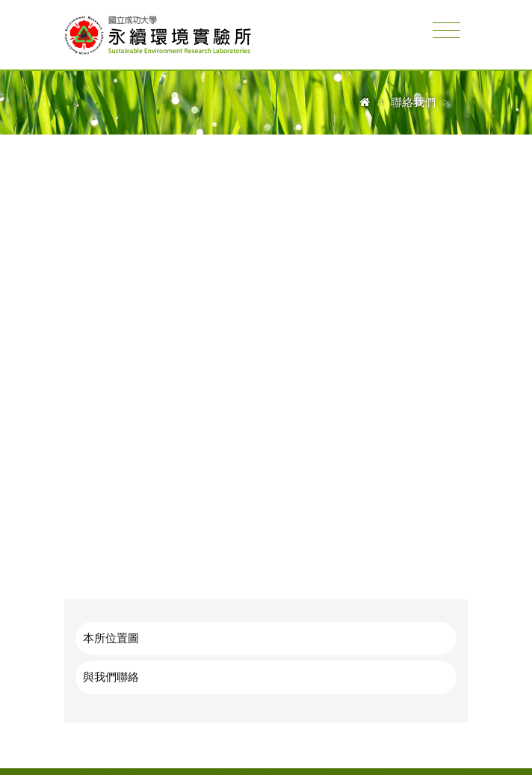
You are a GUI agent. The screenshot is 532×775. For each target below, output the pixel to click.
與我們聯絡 (111, 677)
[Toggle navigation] (446, 31)
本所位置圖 (111, 638)
